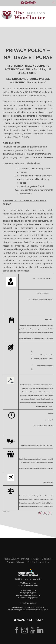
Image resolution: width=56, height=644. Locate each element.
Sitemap (21, 562)
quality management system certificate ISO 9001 (28, 610)
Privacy (35, 559)
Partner (25, 559)
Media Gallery (11, 559)
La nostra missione (28, 603)
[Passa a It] (54, 3)
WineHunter (23, 15)
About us (44, 562)
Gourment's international (28, 573)
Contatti (32, 562)
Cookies (46, 559)
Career (10, 562)
